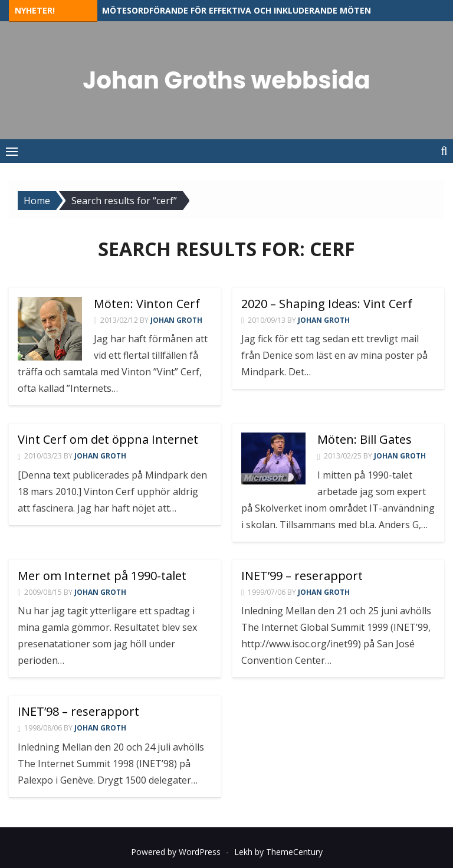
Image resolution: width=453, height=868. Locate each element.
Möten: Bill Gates (365, 439)
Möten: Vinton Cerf (147, 304)
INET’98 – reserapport (78, 711)
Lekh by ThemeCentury (278, 852)
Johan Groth (176, 320)
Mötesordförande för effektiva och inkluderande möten (237, 10)
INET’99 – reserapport (302, 576)
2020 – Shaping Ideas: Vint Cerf (327, 304)
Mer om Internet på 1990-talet (102, 576)
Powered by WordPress (176, 852)
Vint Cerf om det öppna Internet (108, 439)
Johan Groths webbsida (226, 80)
